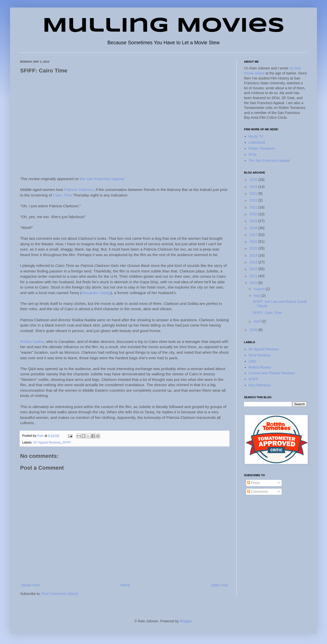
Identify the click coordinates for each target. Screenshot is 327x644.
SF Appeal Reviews (47, 442)
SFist (253, 154)
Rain (41, 436)
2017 (254, 235)
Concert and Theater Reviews (272, 373)
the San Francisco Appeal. (103, 179)
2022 (254, 200)
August (259, 289)
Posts (253, 483)
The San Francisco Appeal (269, 160)
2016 (254, 242)
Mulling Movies (164, 26)
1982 (252, 361)
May (257, 296)
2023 (254, 193)
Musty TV (256, 136)
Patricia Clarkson (79, 190)
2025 (254, 180)
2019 (254, 221)
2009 (254, 330)
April (258, 321)
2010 (254, 283)
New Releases (260, 385)
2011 (254, 276)
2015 (254, 248)
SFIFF (67, 442)
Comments (258, 492)
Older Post (219, 585)
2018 (254, 228)
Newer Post (30, 585)
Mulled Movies (260, 367)
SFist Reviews (260, 355)
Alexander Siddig (96, 293)
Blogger (186, 621)
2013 (254, 262)
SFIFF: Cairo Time (267, 313)
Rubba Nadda (32, 341)
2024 (254, 187)
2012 (254, 269)
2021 (254, 207)
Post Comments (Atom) (60, 594)
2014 (254, 255)
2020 (254, 214)
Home (125, 585)
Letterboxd (257, 142)
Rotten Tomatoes (262, 148)
